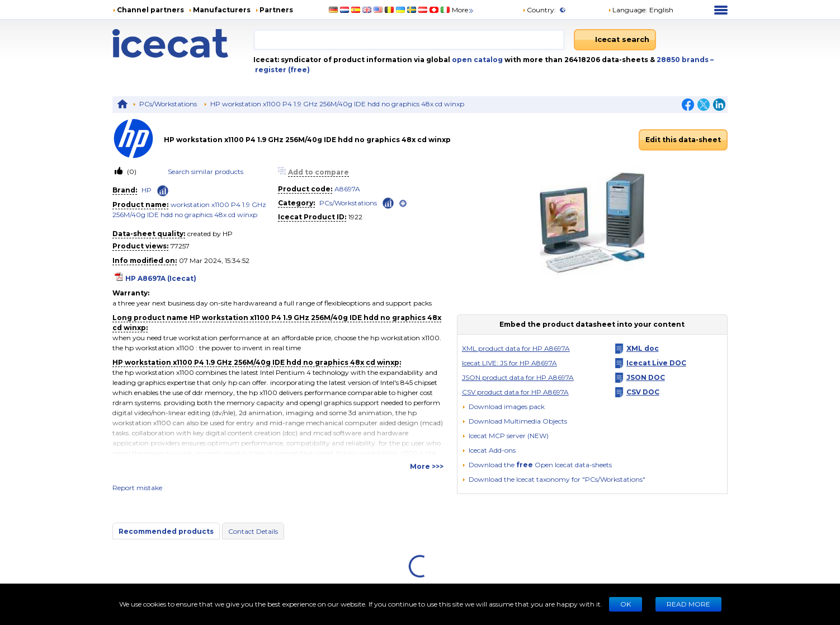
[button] (515, 421)
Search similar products (206, 171)
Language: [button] (627, 10)
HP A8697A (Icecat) (161, 278)
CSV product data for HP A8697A (515, 392)
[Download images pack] (503, 407)
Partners (276, 10)
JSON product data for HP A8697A (518, 377)
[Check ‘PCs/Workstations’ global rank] (388, 202)
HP (147, 190)
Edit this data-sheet (683, 140)
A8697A (347, 189)
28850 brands (683, 60)
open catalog (476, 60)
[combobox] (409, 40)
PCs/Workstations (168, 104)
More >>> (427, 466)
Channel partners (150, 10)
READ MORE (688, 604)
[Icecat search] (615, 40)
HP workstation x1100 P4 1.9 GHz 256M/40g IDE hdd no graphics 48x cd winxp (337, 104)
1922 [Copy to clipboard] (355, 217)
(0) (131, 171)
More (463, 10)
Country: (539, 10)
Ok (626, 604)
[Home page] (183, 43)
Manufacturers (222, 10)
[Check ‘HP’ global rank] (163, 191)
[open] (403, 203)
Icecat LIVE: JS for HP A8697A (509, 363)
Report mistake (137, 488)
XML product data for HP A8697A (516, 348)
